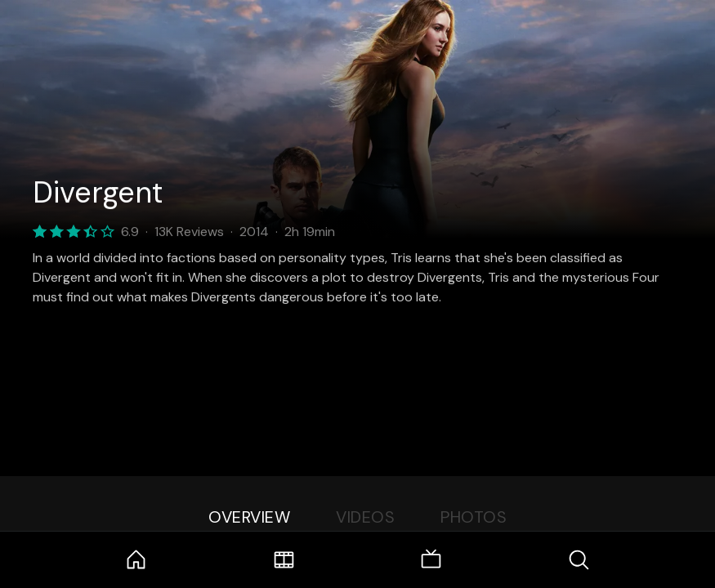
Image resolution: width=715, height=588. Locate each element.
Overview (249, 517)
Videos (365, 517)
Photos (474, 517)
